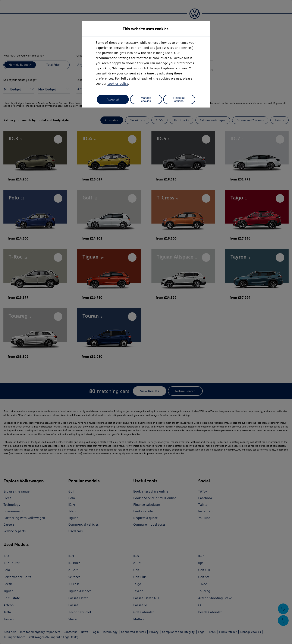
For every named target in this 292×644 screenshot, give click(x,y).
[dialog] (146, 322)
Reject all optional (179, 99)
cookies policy (118, 84)
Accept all (113, 100)
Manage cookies (146, 99)
